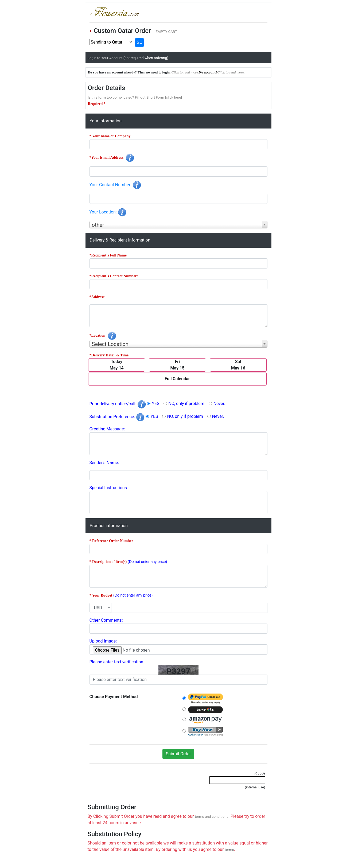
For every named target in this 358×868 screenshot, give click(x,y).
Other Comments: (106, 620)
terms (229, 850)
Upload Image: (103, 641)
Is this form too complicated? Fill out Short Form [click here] (135, 97)
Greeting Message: (107, 429)
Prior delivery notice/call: (118, 404)
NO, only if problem (186, 404)
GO (139, 42)
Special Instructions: (109, 488)
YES (155, 404)
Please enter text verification (116, 662)
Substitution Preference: (117, 417)
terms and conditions (211, 817)
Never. (219, 404)
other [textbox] (98, 225)
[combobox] (178, 225)
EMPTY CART (166, 32)
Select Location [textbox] (110, 344)
